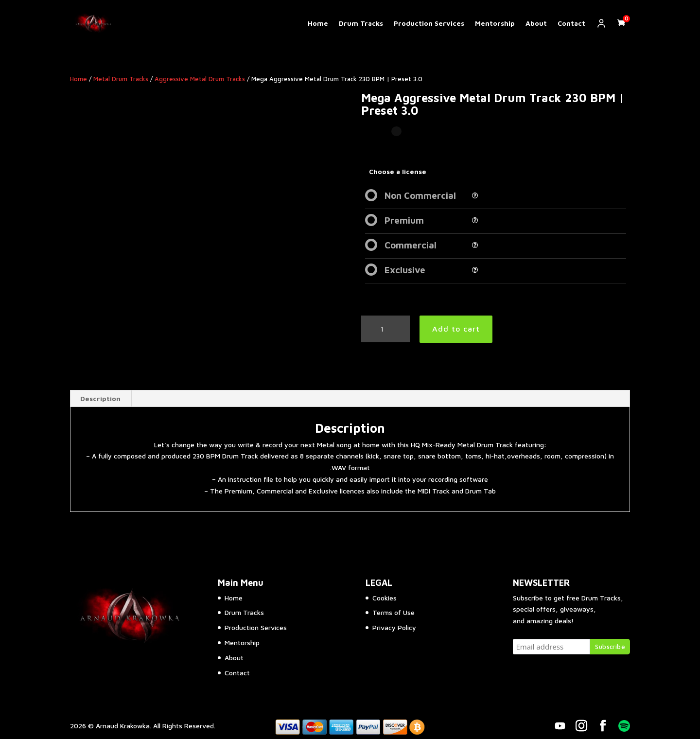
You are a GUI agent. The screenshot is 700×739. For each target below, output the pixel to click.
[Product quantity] (385, 329)
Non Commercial (420, 195)
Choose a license (398, 171)
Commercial (411, 245)
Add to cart (456, 329)
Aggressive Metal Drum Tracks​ (200, 79)
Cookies (385, 598)
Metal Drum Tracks (121, 79)
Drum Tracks (361, 23)
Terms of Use (394, 612)
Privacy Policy (394, 627)
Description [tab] (100, 398)
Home (318, 23)
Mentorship (495, 23)
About (536, 23)
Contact (571, 23)
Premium (404, 220)
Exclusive (405, 270)
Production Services (429, 23)
